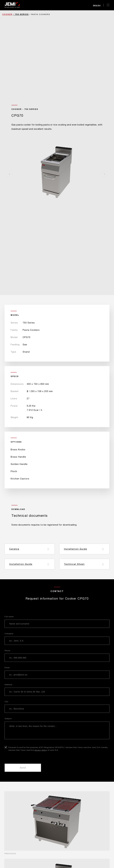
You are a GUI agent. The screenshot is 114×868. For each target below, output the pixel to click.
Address (8, 685)
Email (7, 668)
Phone (7, 651)
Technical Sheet (74, 564)
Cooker (7, 14)
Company (9, 634)
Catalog (14, 549)
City (6, 702)
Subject (8, 719)
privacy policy (41, 750)
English (97, 5)
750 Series (22, 14)
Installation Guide (76, 549)
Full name (9, 617)
